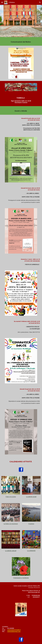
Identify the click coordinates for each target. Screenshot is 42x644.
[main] (21, 41)
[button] (2, 2)
